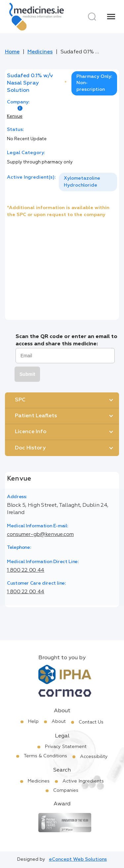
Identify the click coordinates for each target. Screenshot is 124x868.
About (59, 722)
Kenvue (15, 116)
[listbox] (88, 182)
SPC (20, 400)
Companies (66, 790)
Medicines (40, 52)
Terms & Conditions (45, 756)
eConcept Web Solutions (78, 859)
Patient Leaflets (36, 416)
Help (33, 722)
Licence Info (31, 432)
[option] (88, 182)
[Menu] (111, 17)
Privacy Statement (66, 747)
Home (12, 52)
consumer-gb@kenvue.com (40, 535)
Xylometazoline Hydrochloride (82, 182)
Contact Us (91, 722)
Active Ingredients (83, 781)
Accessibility (94, 757)
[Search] (92, 17)
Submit (27, 374)
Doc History (30, 448)
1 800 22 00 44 (26, 570)
